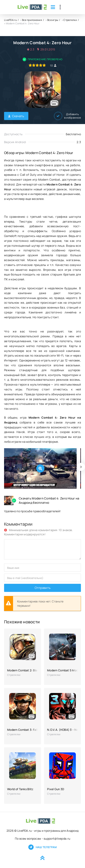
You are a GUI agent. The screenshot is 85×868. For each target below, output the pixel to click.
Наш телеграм (42, 847)
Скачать (16, 116)
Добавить (67, 116)
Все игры (53, 20)
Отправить (43, 588)
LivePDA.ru (10, 20)
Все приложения (32, 20)
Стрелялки (70, 20)
